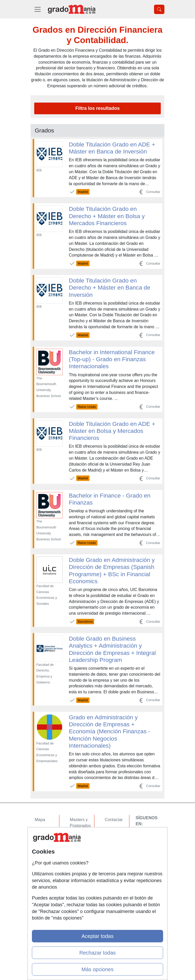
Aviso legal (115, 840)
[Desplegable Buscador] (159, 9)
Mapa (40, 820)
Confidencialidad (120, 830)
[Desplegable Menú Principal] (38, 9)
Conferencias (82, 846)
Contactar (114, 820)
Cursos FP (80, 836)
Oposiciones (81, 872)
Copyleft (112, 850)
